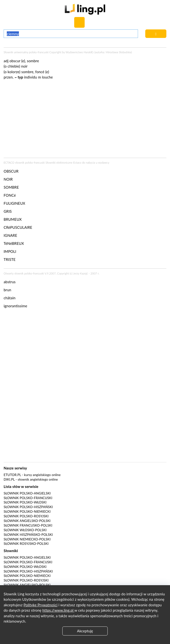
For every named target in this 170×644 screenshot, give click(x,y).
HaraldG (89, 52)
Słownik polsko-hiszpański (28, 507)
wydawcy (104, 163)
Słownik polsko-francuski (28, 498)
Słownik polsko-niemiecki (27, 512)
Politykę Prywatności (40, 605)
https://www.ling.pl (58, 610)
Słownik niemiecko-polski (27, 539)
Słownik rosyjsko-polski (26, 544)
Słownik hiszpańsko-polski (28, 535)
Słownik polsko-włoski (25, 502)
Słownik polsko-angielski (27, 493)
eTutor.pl (12, 475)
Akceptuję (85, 631)
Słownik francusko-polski (28, 525)
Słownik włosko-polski (25, 530)
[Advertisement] (85, 349)
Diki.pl (9, 479)
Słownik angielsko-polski (27, 521)
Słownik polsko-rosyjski (26, 516)
